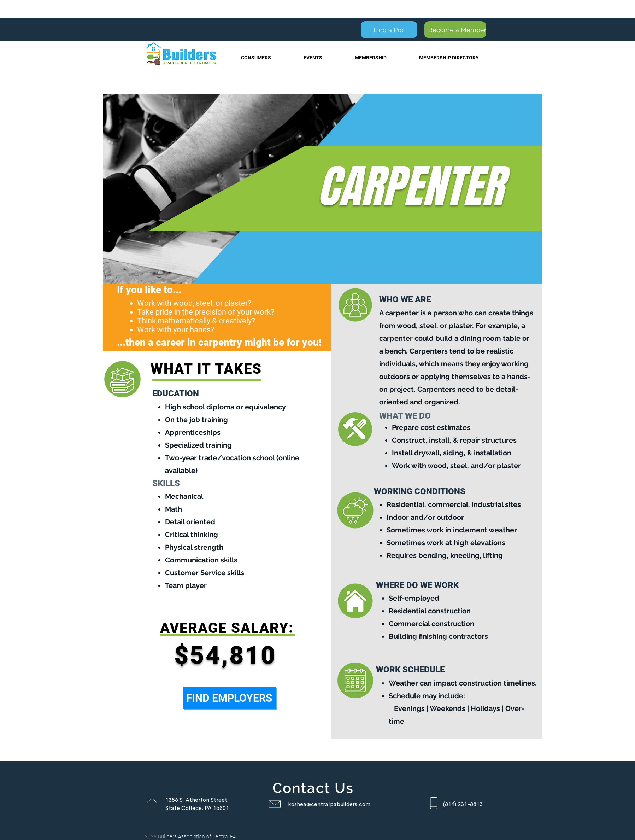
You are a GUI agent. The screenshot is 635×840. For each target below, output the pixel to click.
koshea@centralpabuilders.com (329, 804)
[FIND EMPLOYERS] (230, 698)
